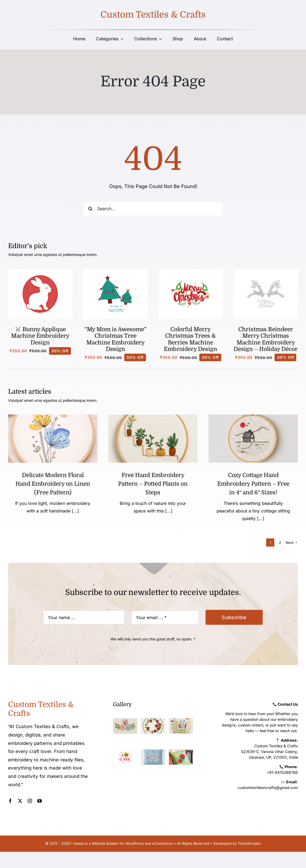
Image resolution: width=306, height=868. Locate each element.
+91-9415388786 (282, 772)
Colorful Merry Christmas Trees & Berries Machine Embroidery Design (191, 339)
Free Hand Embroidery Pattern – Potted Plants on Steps (153, 484)
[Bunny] (40, 271)
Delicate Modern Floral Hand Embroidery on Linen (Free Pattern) (53, 484)
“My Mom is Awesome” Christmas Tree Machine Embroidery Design (115, 339)
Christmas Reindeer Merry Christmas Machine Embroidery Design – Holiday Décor (266, 339)
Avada (79, 843)
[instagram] (30, 801)
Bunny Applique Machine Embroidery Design (40, 336)
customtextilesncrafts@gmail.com (268, 788)
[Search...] (153, 209)
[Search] (90, 209)
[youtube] (40, 801)
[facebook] (10, 801)
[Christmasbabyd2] (115, 271)
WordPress (135, 843)
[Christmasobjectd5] (266, 271)
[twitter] (20, 801)
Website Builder (105, 843)
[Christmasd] (191, 271)
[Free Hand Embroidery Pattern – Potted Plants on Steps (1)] (153, 417)
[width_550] (253, 417)
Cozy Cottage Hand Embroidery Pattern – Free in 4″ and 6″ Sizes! (253, 484)
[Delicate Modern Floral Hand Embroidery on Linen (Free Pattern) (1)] (53, 417)
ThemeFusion (249, 843)
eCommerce (162, 843)
